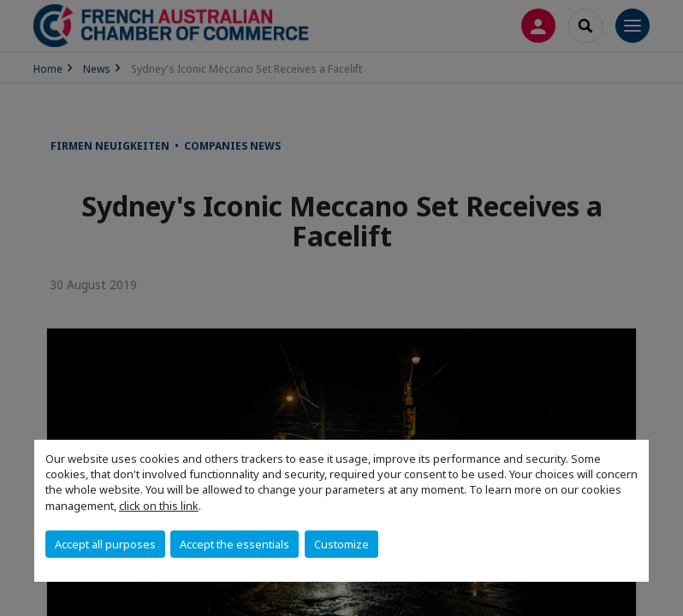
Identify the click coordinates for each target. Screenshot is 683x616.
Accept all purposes (105, 544)
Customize (341, 544)
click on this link (159, 506)
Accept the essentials (235, 544)
